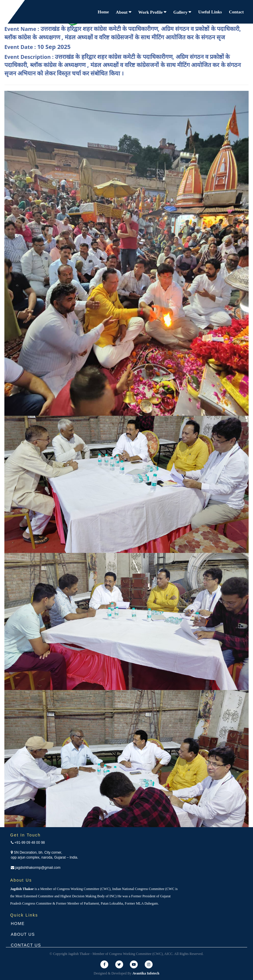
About (122, 12)
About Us (23, 934)
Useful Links (210, 12)
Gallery (181, 12)
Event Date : (37, 47)
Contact (236, 12)
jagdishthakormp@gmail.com (36, 868)
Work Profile (151, 12)
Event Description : (123, 65)
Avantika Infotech (146, 973)
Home (103, 12)
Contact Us (26, 945)
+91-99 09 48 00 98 (28, 843)
